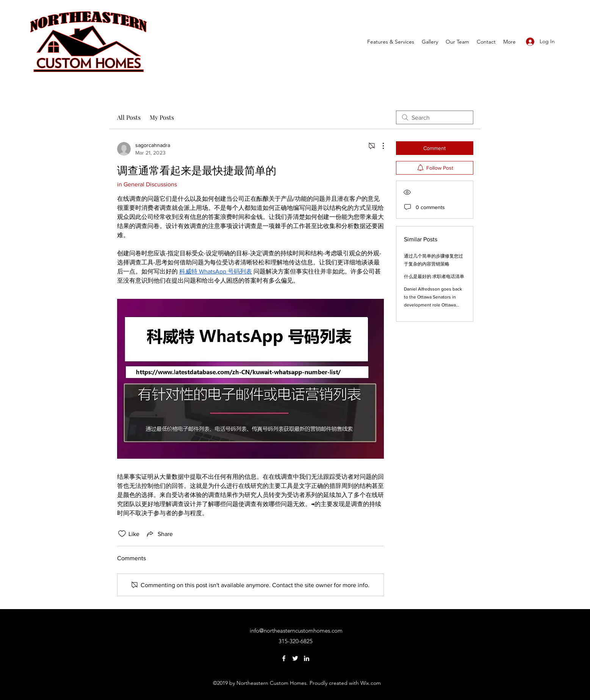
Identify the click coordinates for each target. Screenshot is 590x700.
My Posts (162, 117)
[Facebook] (284, 658)
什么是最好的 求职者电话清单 (434, 277)
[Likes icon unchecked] (122, 534)
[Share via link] (159, 534)
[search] (435, 117)
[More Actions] (379, 146)
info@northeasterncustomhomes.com (296, 630)
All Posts (129, 117)
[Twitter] (295, 658)
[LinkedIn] (307, 658)
